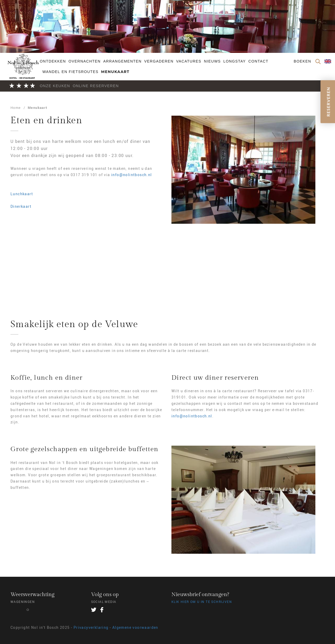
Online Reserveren (96, 86)
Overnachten (85, 61)
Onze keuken (55, 86)
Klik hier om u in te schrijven (202, 602)
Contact (258, 61)
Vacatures (189, 61)
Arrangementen (122, 61)
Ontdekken (53, 61)
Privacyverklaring (91, 627)
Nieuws (212, 61)
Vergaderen (159, 61)
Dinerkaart (21, 206)
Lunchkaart (22, 194)
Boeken (302, 61)
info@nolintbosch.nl (132, 175)
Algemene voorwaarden (135, 627)
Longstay (235, 61)
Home (16, 108)
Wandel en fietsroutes (70, 72)
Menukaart (115, 72)
